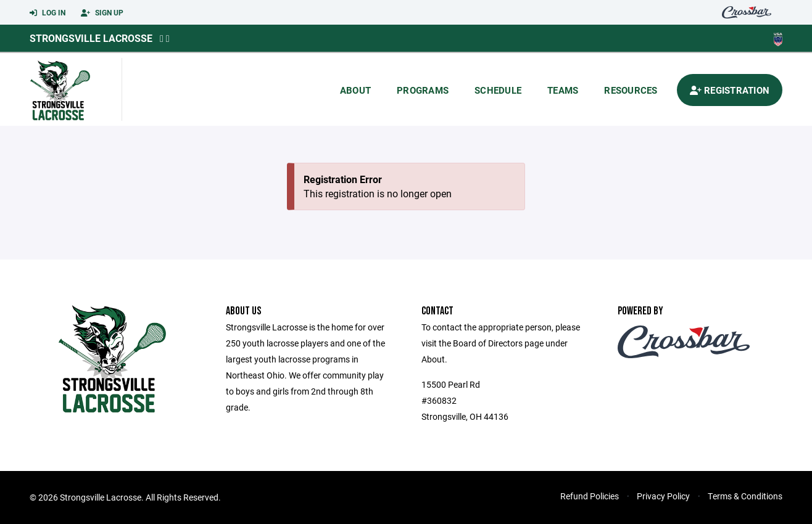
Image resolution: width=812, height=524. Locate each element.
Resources (631, 90)
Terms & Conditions (745, 496)
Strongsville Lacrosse (91, 38)
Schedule (498, 90)
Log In (48, 13)
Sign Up (102, 13)
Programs (423, 90)
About (355, 90)
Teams (563, 90)
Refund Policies (590, 496)
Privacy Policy (663, 496)
